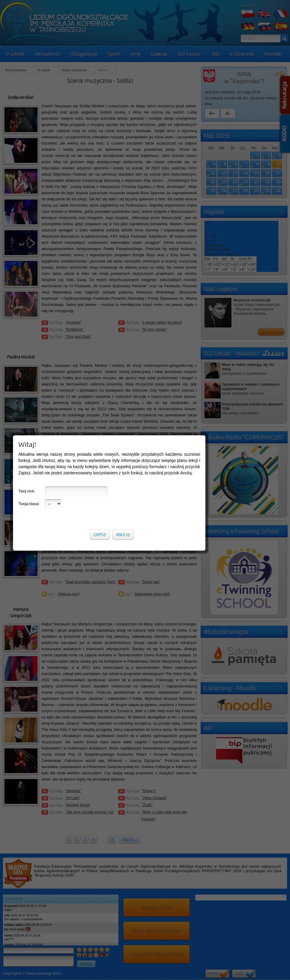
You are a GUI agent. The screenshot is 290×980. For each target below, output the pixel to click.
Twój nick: (27, 483)
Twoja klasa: (29, 495)
